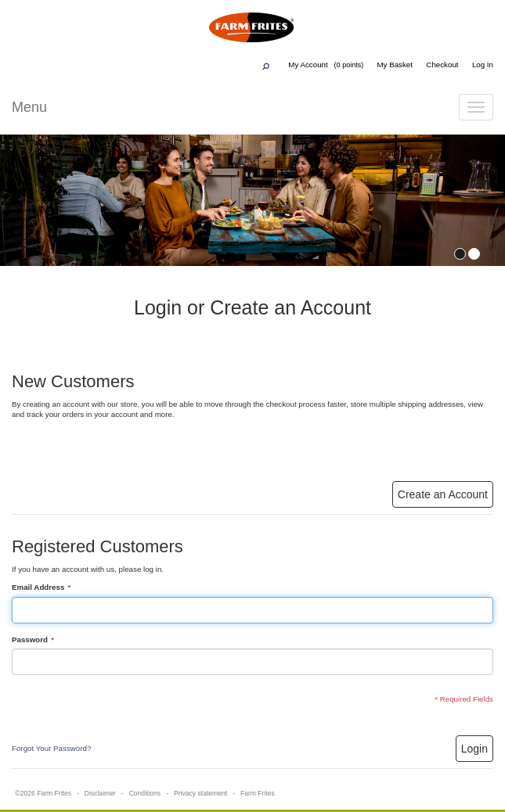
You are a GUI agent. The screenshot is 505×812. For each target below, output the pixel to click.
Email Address (38, 588)
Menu (29, 107)
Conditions (145, 793)
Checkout (442, 65)
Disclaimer (100, 793)
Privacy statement (200, 793)
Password (30, 640)
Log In (483, 65)
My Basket (395, 65)
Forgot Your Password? (51, 748)
